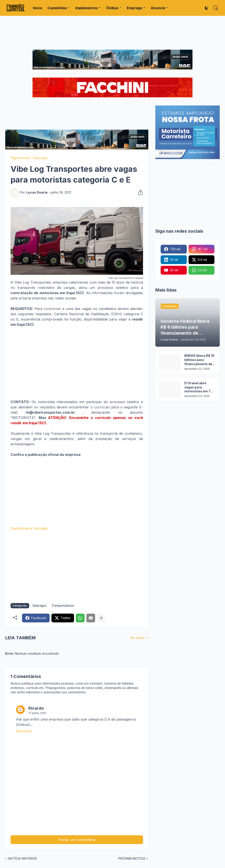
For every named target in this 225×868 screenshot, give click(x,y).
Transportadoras (63, 606)
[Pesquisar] (216, 8)
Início (38, 8)
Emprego (135, 8)
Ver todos (137, 638)
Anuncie (158, 8)
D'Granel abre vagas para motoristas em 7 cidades (197, 387)
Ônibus (112, 8)
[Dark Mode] (207, 8)
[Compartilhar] (139, 192)
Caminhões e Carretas (29, 528)
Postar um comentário (77, 840)
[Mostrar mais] (101, 618)
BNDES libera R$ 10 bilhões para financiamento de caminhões (199, 360)
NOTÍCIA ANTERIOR (23, 858)
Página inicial (20, 158)
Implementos (87, 8)
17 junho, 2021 (37, 713)
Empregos (41, 158)
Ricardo (36, 708)
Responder (24, 731)
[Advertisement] (112, 33)
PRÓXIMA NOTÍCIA (132, 858)
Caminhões (57, 8)
